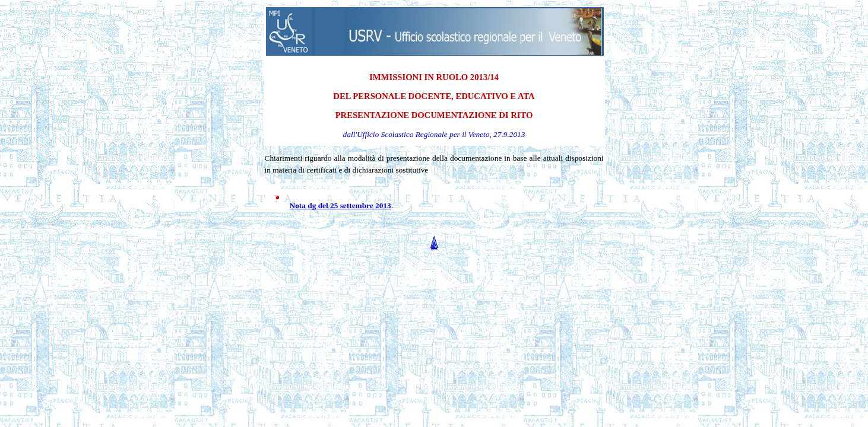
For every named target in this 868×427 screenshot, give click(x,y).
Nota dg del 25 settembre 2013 (340, 205)
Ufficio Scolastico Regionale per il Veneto (423, 134)
